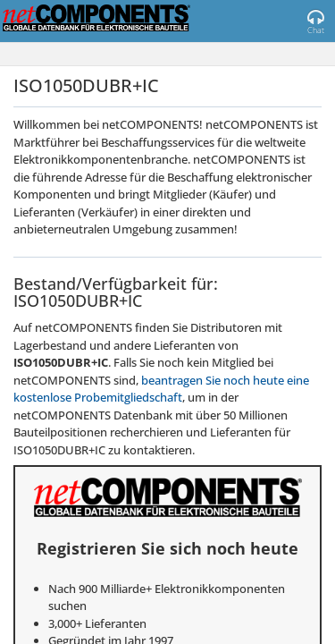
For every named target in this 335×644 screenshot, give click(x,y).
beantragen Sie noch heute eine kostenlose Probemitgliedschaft (161, 389)
